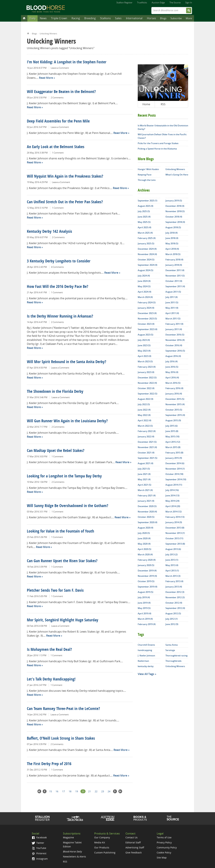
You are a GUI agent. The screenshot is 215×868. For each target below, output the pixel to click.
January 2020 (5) (146, 565)
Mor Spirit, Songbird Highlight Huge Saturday (63, 620)
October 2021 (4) (146, 453)
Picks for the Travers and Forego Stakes (158, 143)
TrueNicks (142, 3)
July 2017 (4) (171, 297)
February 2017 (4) (174, 324)
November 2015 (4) (175, 404)
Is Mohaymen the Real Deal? (49, 650)
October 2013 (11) (174, 538)
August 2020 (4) (145, 528)
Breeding (90, 18)
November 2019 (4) (147, 576)
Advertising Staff (135, 847)
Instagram (40, 859)
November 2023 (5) (147, 319)
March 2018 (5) (173, 254)
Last (120, 791)
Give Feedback (134, 852)
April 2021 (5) (144, 485)
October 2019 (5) (146, 581)
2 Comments (57, 98)
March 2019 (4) (145, 619)
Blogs (163, 18)
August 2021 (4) (145, 463)
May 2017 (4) (172, 308)
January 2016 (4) (174, 394)
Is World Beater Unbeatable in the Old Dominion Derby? (163, 127)
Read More (46, 78)
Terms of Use (164, 837)
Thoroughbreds (173, 661)
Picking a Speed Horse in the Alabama (157, 149)
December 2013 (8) (175, 528)
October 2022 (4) (146, 388)
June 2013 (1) (172, 560)
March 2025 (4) (145, 233)
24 (109, 791)
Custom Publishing (105, 852)
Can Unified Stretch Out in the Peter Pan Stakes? (65, 202)
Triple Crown (59, 18)
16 (57, 791)
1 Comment (58, 153)
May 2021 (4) (144, 479)
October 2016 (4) (174, 345)
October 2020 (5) (146, 517)
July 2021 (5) (144, 469)
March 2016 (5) (173, 383)
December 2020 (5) (147, 506)
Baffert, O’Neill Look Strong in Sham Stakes (61, 739)
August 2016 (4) (173, 356)
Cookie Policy (164, 852)
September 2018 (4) (175, 222)
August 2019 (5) (145, 592)
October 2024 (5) (146, 260)
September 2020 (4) (147, 522)
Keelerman (143, 661)
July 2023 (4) (144, 340)
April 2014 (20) (173, 506)
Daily (33, 18)
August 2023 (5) (145, 335)
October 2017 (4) (174, 281)
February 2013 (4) (174, 581)
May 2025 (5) (144, 222)
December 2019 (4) (147, 571)
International (134, 18)
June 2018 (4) (172, 238)
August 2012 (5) (173, 613)
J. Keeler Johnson (146, 656)
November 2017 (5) (175, 276)
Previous (45, 791)
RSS (163, 104)
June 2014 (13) (172, 495)
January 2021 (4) (146, 501)
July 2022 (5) (144, 404)
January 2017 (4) (174, 329)
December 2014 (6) (175, 463)
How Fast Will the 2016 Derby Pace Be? (58, 287)
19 (77, 791)
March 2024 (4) (145, 297)
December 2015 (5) (175, 399)
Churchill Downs (146, 645)
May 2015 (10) (172, 437)
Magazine (68, 837)
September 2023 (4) (147, 329)
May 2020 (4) (144, 544)
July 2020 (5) (144, 533)
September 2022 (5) (147, 394)
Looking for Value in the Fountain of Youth (60, 532)
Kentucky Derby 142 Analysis (49, 232)
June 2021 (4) (144, 474)
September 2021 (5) (147, 458)
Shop (140, 818)
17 (63, 791)
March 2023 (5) (145, 361)
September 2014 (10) (176, 479)
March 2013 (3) (173, 576)
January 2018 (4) (174, 265)
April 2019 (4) (144, 613)
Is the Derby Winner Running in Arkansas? (60, 317)
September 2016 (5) (175, 351)
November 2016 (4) (175, 340)
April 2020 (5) (144, 549)
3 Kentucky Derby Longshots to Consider (59, 261)
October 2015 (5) (174, 410)
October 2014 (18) (174, 474)
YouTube (39, 848)
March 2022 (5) (145, 426)
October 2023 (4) (146, 324)
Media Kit (100, 842)
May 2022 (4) (144, 415)
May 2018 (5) (172, 243)
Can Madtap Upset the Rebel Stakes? (56, 451)
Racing (76, 18)
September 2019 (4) (147, 587)
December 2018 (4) (175, 206)
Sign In (189, 3)
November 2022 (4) (147, 383)
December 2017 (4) (175, 270)
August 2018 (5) (173, 227)
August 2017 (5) (173, 292)
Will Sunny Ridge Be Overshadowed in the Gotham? (68, 506)
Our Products (102, 847)
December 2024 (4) (147, 249)
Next (115, 791)
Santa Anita (172, 645)
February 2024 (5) (147, 302)
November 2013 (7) (175, 533)
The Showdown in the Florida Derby (55, 392)
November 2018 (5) (175, 211)
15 (51, 791)
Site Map (162, 858)
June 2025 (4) (144, 217)
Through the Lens (147, 180)
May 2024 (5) (144, 286)
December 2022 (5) (147, 378)
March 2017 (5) (173, 319)
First (39, 791)
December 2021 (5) (147, 442)
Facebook (39, 837)
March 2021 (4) (145, 490)
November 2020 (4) (147, 512)
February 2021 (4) (147, 495)
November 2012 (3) (175, 597)
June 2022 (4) (144, 410)
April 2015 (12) (173, 442)
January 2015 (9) (174, 458)
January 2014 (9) (174, 522)
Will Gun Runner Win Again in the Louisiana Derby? (67, 421)
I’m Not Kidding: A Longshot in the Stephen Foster (67, 62)
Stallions (105, 18)
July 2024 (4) (144, 276)
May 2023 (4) (144, 351)
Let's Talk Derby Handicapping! (51, 679)
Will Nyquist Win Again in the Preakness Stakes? (65, 177)
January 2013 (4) (174, 587)
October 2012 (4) (174, 603)
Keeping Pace (145, 175)
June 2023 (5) (144, 345)
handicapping (145, 650)
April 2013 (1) (172, 571)
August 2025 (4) (145, 206)
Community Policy (167, 847)
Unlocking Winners (48, 34)
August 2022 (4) (145, 399)
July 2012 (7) (171, 619)
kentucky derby (146, 666)
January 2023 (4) (146, 372)
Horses (152, 18)
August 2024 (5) (145, 270)
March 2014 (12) (174, 512)
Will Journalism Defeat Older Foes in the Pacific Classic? (162, 136)
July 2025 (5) (144, 211)
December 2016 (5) (175, 335)
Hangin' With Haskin (148, 169)
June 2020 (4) (144, 538)
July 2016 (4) (171, 361)
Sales (118, 18)
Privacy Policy (164, 842)
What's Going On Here (177, 175)
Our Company (102, 837)
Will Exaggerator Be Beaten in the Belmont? (61, 92)
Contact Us (132, 837)
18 (70, 791)
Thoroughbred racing (176, 656)
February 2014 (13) (175, 517)
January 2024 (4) (146, 308)
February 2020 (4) (147, 560)
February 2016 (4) (174, 388)
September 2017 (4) (175, 286)
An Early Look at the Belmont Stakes (56, 147)
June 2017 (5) (172, 302)
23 (103, 791)
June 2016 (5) (172, 367)
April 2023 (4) (144, 356)
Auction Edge (158, 3)
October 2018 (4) (174, 217)
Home (28, 33)
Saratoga (170, 650)
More (189, 18)
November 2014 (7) (175, 469)
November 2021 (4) (147, 447)
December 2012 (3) (175, 592)
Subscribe (176, 18)
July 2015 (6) (171, 426)
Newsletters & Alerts (74, 857)
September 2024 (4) (147, 265)
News (43, 18)
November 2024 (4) (147, 254)
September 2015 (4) (175, 415)
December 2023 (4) (147, 313)
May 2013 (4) (172, 565)
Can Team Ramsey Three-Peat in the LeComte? (63, 709)
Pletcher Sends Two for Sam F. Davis (55, 591)
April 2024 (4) (144, 292)
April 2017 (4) (172, 313)
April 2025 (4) (144, 227)
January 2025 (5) (146, 243)
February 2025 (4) (147, 238)
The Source (175, 3)
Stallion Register (124, 3)
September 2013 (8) (175, 544)
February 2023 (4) (147, 367)
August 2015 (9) (173, 420)
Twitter (38, 843)
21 (90, 791)
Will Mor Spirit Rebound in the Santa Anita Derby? (67, 362)
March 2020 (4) (145, 554)
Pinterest (39, 853)
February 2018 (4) (174, 260)
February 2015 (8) (174, 453)
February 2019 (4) (147, 624)
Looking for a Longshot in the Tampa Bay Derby (64, 476)
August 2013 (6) (173, 549)
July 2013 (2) (171, 554)
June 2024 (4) (144, 281)
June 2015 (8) (172, 431)
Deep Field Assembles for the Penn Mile (58, 121)
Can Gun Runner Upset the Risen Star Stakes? (62, 561)
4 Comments (57, 267)
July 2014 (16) (172, 490)
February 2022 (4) (147, 431)
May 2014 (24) (172, 501)
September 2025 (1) (147, 201)
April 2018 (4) (172, 249)
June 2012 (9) (172, 624)
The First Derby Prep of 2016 (49, 764)
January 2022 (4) (146, 437)
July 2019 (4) (144, 597)
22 (96, 791)
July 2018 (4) (171, 233)
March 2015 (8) (173, 447)
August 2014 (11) (174, 485)
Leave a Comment (60, 68)
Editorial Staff (133, 842)
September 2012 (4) (175, 608)
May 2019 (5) (144, 608)
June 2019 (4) (144, 603)
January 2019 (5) (174, 201)
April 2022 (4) (144, 420)
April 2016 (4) (172, 378)
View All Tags (146, 674)
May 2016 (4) (172, 372)
